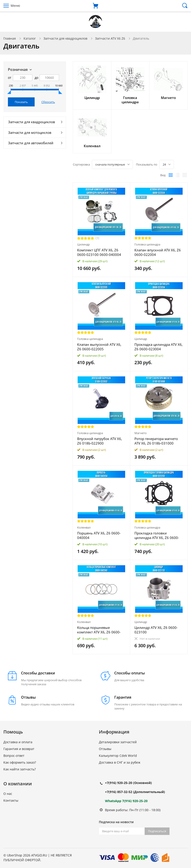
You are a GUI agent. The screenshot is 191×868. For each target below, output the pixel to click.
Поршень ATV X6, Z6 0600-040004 (99, 535)
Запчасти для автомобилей (31, 143)
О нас (8, 794)
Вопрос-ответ (14, 756)
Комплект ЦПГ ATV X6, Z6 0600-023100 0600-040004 (99, 252)
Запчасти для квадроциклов (65, 38)
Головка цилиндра (147, 244)
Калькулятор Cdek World (118, 756)
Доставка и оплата (18, 742)
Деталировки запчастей (118, 742)
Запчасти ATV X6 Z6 (110, 38)
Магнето (141, 433)
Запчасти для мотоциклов (30, 132)
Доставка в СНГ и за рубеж (120, 762)
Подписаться (157, 831)
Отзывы (105, 749)
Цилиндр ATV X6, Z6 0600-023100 (156, 630)
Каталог (30, 38)
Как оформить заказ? (20, 762)
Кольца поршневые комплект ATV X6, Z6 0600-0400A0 (99, 630)
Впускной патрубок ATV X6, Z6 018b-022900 (100, 441)
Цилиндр (84, 244)
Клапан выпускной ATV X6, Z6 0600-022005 (99, 347)
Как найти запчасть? (20, 769)
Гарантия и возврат (19, 749)
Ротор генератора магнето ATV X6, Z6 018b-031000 (156, 441)
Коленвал (84, 527)
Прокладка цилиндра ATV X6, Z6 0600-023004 (159, 347)
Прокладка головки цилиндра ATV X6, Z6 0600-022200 (157, 535)
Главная (10, 38)
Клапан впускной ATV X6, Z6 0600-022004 (158, 252)
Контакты (11, 800)
